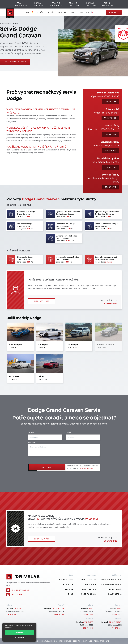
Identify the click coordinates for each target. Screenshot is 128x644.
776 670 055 (21, 5)
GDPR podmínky (80, 641)
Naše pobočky (89, 594)
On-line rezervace (15, 62)
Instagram (17, 595)
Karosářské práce (111, 585)
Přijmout (19, 632)
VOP (91, 641)
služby (41, 12)
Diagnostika (115, 594)
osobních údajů (86, 469)
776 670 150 (73, 5)
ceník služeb (66, 580)
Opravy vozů (115, 589)
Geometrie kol (89, 589)
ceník (51, 12)
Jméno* (31, 433)
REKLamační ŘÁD (102, 641)
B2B (81, 12)
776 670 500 (38, 5)
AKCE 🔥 (30, 12)
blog (73, 12)
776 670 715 (107, 5)
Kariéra (62, 12)
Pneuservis (90, 585)
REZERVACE (68, 585)
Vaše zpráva (32, 442)
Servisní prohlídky (111, 580)
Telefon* (69, 433)
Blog (71, 594)
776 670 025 (90, 5)
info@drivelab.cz (20, 590)
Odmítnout (19, 638)
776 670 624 (56, 5)
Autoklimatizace (87, 580)
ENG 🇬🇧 (90, 12)
